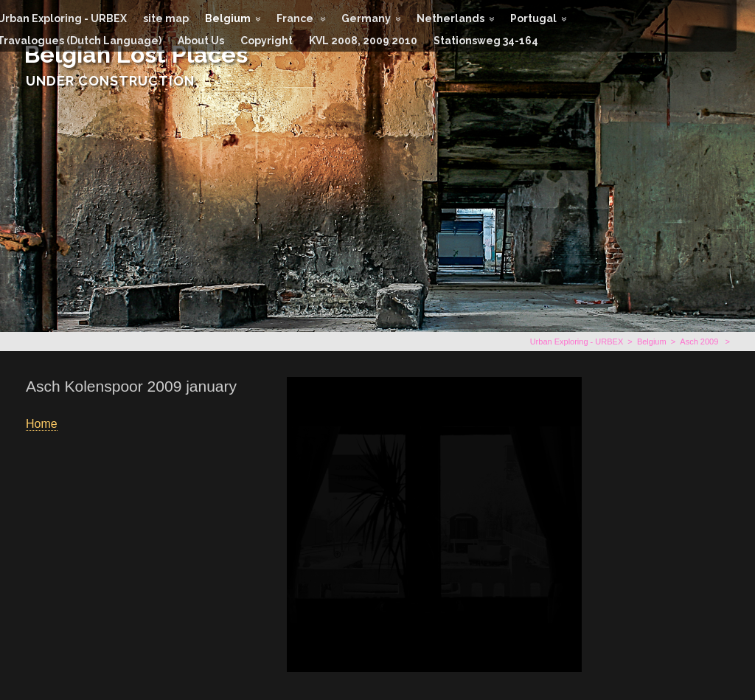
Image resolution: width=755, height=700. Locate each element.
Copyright (267, 41)
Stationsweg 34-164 (486, 41)
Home (42, 424)
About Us (201, 41)
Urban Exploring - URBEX (577, 342)
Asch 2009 (700, 342)
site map (166, 18)
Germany (366, 18)
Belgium (228, 18)
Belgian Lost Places (136, 54)
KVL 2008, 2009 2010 (363, 41)
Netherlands (450, 18)
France (296, 18)
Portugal (533, 18)
